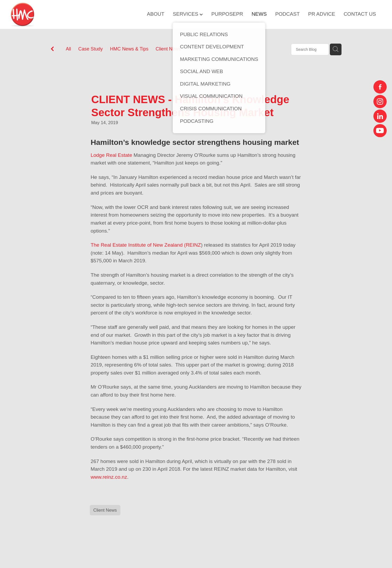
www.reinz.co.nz (109, 477)
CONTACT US (360, 14)
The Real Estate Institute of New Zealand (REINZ (146, 245)
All (69, 49)
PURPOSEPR (227, 14)
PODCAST (288, 14)
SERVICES (188, 14)
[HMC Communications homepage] (48, 15)
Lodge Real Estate (111, 155)
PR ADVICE (322, 14)
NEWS (259, 14)
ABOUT (156, 14)
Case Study (91, 49)
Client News (168, 49)
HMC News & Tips (129, 49)
